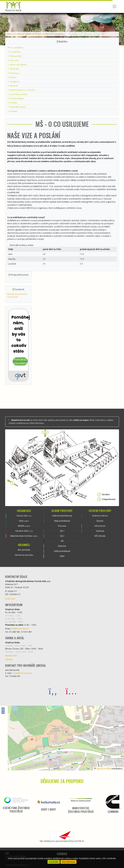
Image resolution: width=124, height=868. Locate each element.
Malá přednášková (62, 521)
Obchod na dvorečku (24, 555)
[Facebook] (53, 691)
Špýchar (100, 521)
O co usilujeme (57, 34)
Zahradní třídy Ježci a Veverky (22, 90)
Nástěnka (14, 86)
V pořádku (54, 862)
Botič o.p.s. (24, 521)
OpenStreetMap (103, 768)
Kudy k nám (10, 599)
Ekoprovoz (14, 73)
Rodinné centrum (100, 516)
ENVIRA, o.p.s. (24, 526)
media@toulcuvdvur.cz (22, 673)
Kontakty (14, 111)
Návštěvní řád (11, 656)
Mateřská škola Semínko (37, 34)
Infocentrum (100, 526)
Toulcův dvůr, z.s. (24, 516)
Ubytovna (100, 531)
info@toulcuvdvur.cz (20, 629)
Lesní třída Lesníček (19, 94)
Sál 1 (62, 531)
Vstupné (9, 659)
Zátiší (62, 556)
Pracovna (62, 526)
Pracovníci (14, 60)
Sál (62, 541)
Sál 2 (62, 536)
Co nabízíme (15, 52)
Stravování (14, 69)
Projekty (13, 103)
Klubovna (62, 546)
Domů (10, 34)
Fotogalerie (15, 81)
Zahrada (13, 77)
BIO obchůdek (24, 550)
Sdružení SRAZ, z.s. (24, 531)
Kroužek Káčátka (17, 98)
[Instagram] (71, 691)
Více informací (68, 862)
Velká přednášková (62, 551)
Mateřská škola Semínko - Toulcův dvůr (18, 295)
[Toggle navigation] (114, 6)
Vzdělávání (19, 34)
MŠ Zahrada (100, 536)
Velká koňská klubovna (62, 516)
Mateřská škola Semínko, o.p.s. (24, 536)
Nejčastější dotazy (18, 107)
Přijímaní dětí (15, 56)
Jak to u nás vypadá (18, 64)
